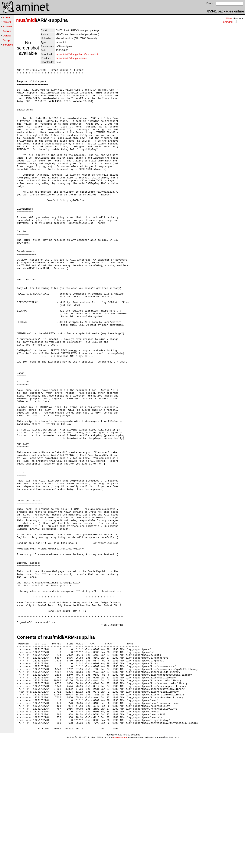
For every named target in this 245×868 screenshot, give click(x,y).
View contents (92, 54)
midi (31, 20)
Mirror (229, 18)
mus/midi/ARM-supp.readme (71, 58)
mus (21, 20)
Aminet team (120, 867)
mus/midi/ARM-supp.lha (69, 54)
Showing (228, 22)
